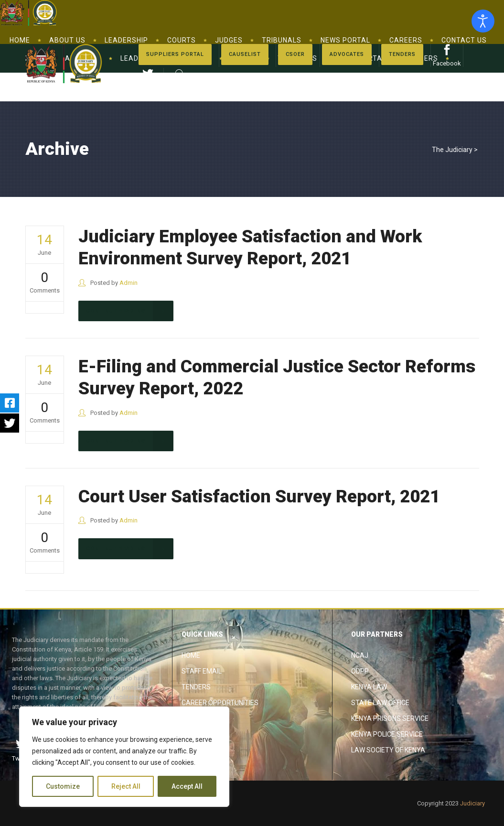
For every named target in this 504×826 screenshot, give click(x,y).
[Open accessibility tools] (483, 21)
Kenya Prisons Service (390, 718)
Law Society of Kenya (388, 750)
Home (191, 655)
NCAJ (360, 655)
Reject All (126, 786)
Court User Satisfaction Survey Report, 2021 (259, 496)
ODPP (360, 671)
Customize (63, 786)
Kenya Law (369, 687)
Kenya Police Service (387, 734)
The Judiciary (452, 150)
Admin (129, 283)
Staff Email (202, 671)
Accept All (187, 786)
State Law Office (380, 703)
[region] (124, 757)
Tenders (196, 687)
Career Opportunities (220, 703)
